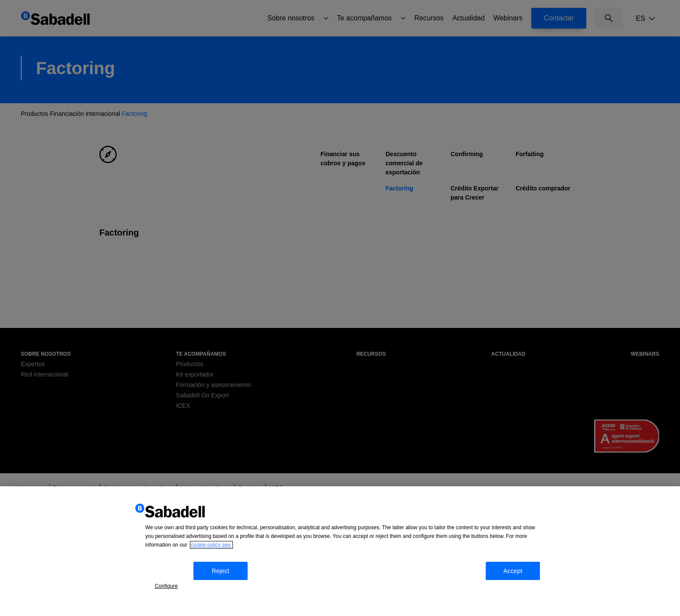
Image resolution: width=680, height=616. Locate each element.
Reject (225, 583)
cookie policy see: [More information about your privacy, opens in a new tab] (211, 559)
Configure (171, 582)
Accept (521, 583)
